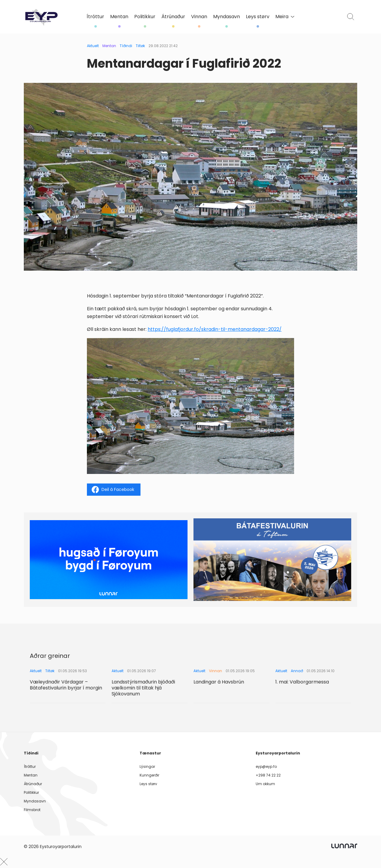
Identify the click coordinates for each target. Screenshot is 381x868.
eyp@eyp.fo (266, 767)
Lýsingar (147, 767)
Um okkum (265, 784)
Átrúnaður (173, 17)
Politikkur (145, 17)
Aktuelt (93, 46)
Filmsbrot (32, 810)
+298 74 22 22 (268, 775)
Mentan (119, 17)
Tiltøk (140, 46)
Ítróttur (95, 17)
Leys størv (258, 17)
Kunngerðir (149, 775)
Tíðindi (126, 46)
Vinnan (199, 17)
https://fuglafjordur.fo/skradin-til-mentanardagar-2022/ (215, 329)
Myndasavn (227, 17)
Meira (285, 17)
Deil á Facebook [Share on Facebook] (113, 490)
